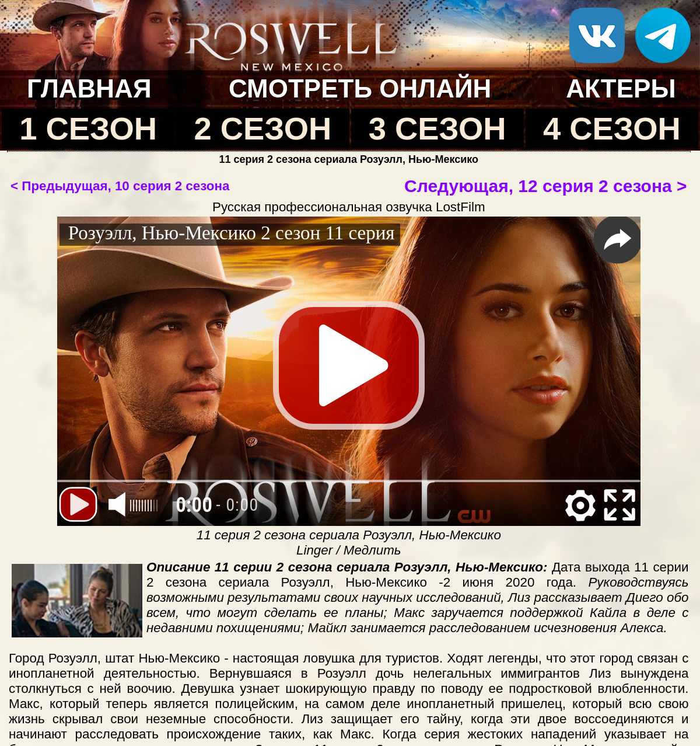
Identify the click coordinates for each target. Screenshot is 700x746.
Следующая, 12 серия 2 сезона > (545, 186)
